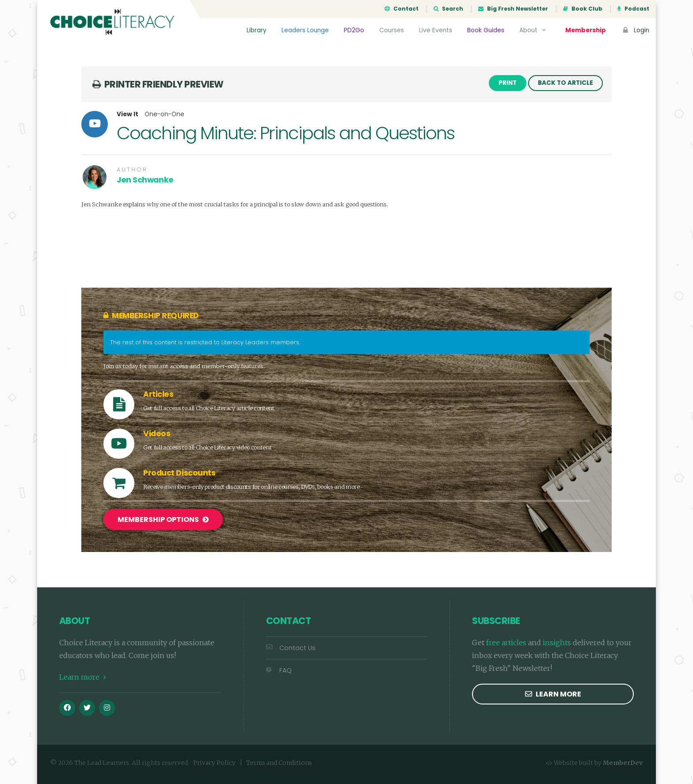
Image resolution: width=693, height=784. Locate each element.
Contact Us (291, 648)
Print (508, 83)
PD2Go (354, 30)
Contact (402, 9)
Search (448, 9)
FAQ (279, 670)
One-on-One (164, 114)
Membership (586, 30)
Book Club (583, 9)
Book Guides (486, 30)
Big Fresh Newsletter (513, 9)
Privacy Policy (214, 763)
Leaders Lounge (305, 30)
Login (635, 30)
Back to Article (565, 83)
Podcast (633, 9)
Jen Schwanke (145, 180)
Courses (392, 30)
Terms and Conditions (279, 763)
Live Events (436, 30)
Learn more (83, 677)
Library (257, 30)
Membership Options (163, 519)
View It (128, 114)
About (534, 30)
